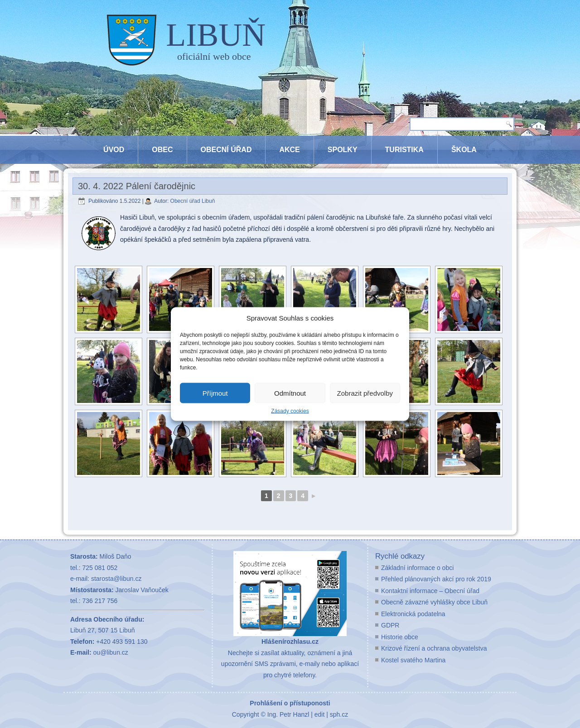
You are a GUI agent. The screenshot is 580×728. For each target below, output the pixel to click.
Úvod (114, 150)
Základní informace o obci (417, 568)
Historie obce (400, 637)
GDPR (390, 625)
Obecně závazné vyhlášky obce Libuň (434, 602)
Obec (162, 150)
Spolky (343, 150)
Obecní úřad (226, 150)
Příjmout (215, 393)
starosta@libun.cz (116, 579)
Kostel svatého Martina (413, 660)
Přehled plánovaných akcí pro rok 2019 (436, 579)
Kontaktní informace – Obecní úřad (430, 591)
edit (320, 714)
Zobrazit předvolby (365, 393)
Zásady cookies (290, 411)
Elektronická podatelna (413, 614)
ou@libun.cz (111, 652)
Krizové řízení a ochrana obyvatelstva (434, 648)
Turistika (404, 150)
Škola (464, 150)
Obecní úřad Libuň (193, 201)
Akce (289, 150)
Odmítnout (290, 393)
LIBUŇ (216, 35)
